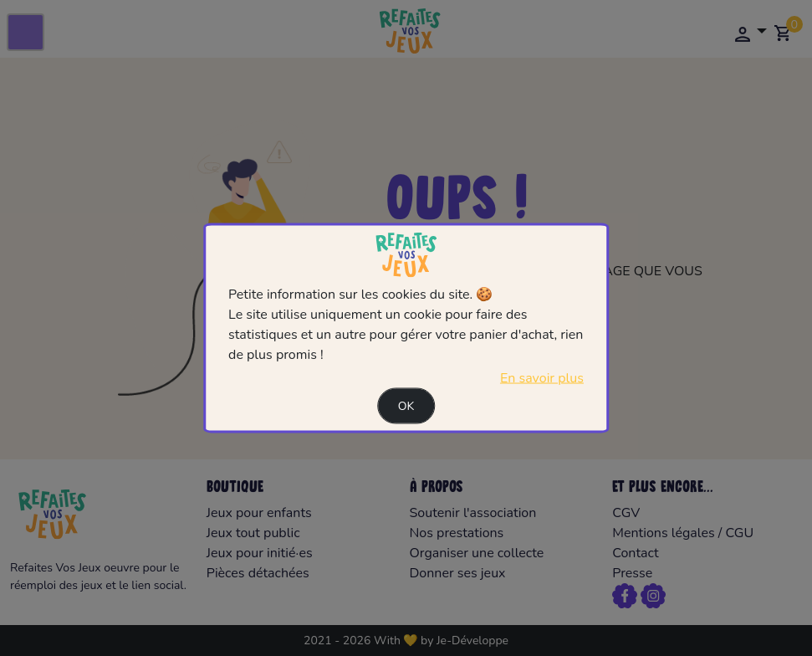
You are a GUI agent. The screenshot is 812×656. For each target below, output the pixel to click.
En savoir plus (542, 377)
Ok (406, 405)
